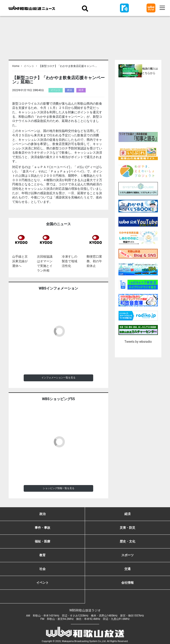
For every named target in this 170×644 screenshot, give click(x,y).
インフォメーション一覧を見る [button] (58, 378)
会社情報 (127, 583)
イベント (29, 66)
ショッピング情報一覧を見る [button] (59, 488)
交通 (127, 569)
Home (16, 66)
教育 (42, 555)
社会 (42, 569)
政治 (70, 90)
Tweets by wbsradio (138, 342)
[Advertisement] (144, 104)
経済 (81, 90)
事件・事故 (42, 528)
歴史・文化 (127, 541)
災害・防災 (127, 528)
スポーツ (127, 555)
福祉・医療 (42, 541)
